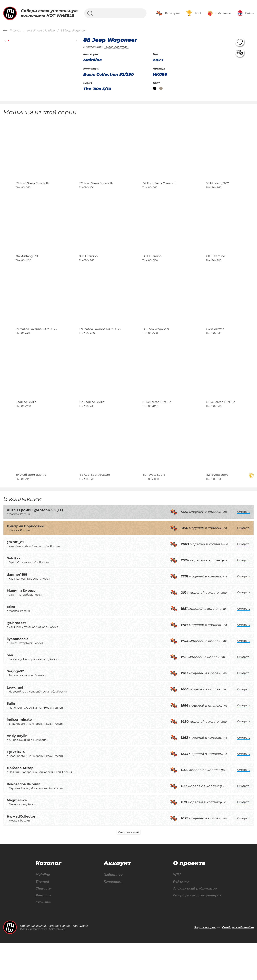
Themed (42, 918)
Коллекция (112, 918)
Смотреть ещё (129, 868)
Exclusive (43, 939)
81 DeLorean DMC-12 (157, 431)
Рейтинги (180, 918)
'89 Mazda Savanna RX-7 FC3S (100, 351)
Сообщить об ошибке (238, 965)
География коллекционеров (197, 932)
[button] (5, 41)
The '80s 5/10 (97, 89)
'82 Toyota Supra (154, 511)
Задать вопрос (205, 965)
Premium (43, 932)
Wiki (175, 911)
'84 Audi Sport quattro (31, 511)
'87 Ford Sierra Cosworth (96, 190)
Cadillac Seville (26, 431)
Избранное (113, 911)
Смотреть (244, 548)
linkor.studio (57, 966)
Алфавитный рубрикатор (194, 925)
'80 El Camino (152, 271)
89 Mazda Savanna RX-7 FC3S (36, 351)
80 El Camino (88, 271)
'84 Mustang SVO (27, 271)
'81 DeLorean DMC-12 (220, 431)
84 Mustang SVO (217, 190)
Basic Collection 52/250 (109, 74)
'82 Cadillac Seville (92, 431)
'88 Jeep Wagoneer (156, 351)
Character (44, 925)
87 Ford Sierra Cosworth (32, 190)
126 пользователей (116, 47)
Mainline (43, 911)
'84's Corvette (215, 351)
